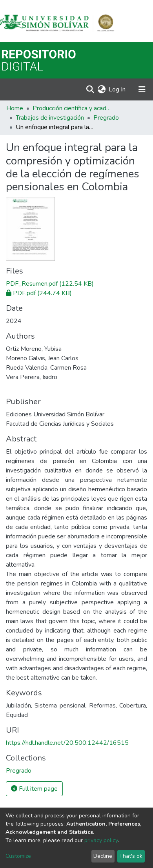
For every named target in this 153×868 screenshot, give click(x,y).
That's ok (131, 856)
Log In (117, 89)
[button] (101, 89)
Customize (18, 856)
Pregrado (106, 118)
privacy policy (101, 840)
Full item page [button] (34, 789)
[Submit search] (90, 89)
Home (15, 108)
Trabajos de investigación (50, 118)
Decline (103, 856)
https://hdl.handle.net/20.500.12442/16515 (67, 743)
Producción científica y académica (72, 108)
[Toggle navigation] (142, 89)
